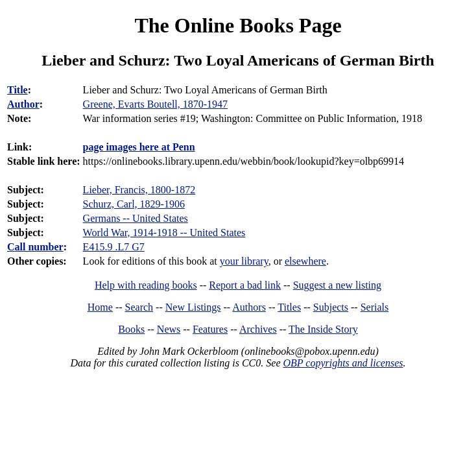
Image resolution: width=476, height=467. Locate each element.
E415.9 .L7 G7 (114, 247)
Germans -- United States (136, 218)
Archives (258, 329)
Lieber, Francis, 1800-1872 (139, 190)
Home (100, 307)
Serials (375, 307)
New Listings (193, 307)
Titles (289, 307)
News (169, 329)
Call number (35, 247)
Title (18, 90)
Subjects (331, 307)
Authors (249, 307)
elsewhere (305, 261)
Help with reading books (146, 285)
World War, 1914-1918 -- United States (164, 233)
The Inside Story (323, 329)
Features (210, 329)
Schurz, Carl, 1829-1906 (134, 204)
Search (139, 307)
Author (23, 104)
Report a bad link (245, 285)
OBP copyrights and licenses (343, 363)
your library (244, 261)
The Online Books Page (238, 25)
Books (131, 329)
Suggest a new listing (337, 285)
